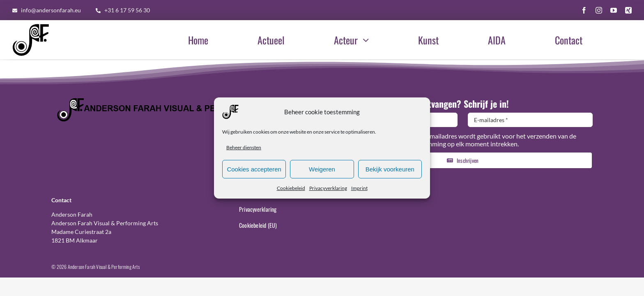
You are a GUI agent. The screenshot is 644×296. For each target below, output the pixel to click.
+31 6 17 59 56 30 (127, 10)
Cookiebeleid (291, 189)
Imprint (359, 189)
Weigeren (322, 170)
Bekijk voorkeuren (390, 170)
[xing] (628, 10)
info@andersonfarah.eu (51, 10)
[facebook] (584, 10)
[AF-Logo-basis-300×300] (31, 24)
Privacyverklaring (328, 189)
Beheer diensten (244, 149)
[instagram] (599, 10)
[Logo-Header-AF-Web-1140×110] (181, 100)
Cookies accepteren (254, 170)
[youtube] (614, 10)
